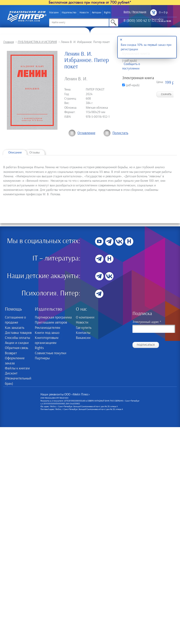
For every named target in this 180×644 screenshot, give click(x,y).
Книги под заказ (47, 333)
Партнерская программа (53, 317)
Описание (15, 152)
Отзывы (34, 152)
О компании (85, 317)
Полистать (120, 133)
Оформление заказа (15, 361)
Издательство (69, 13)
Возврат (11, 353)
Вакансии (83, 338)
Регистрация (139, 12)
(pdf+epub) (131, 85)
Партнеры (42, 358)
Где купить (84, 328)
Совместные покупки (51, 353)
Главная (8, 42)
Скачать (166, 94)
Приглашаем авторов (51, 323)
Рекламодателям (48, 328)
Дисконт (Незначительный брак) (18, 378)
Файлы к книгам (17, 368)
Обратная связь (16, 348)
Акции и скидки (17, 343)
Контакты (83, 333)
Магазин (54, 13)
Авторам (96, 13)
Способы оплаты (17, 338)
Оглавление (86, 133)
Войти (127, 12)
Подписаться (146, 345)
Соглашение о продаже (15, 320)
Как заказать (15, 328)
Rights (107, 13)
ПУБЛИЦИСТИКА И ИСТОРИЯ (37, 42)
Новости (84, 13)
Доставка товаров (18, 333)
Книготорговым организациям (47, 340)
